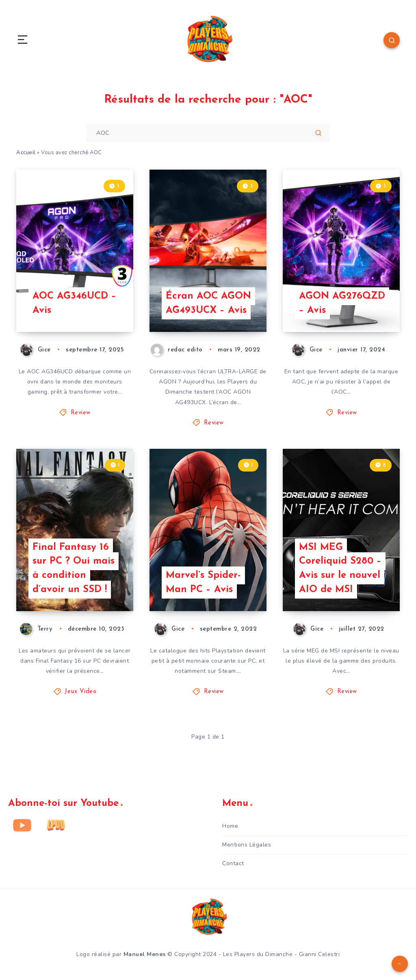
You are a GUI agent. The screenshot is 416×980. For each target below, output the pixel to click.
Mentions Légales (247, 845)
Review (81, 413)
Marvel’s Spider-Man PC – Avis (203, 583)
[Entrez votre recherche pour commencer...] (208, 133)
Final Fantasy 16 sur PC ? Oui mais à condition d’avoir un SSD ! (74, 569)
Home (230, 826)
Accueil (26, 153)
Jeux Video (80, 692)
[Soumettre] (318, 133)
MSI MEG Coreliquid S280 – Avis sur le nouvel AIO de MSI (340, 569)
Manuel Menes (145, 954)
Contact (233, 863)
